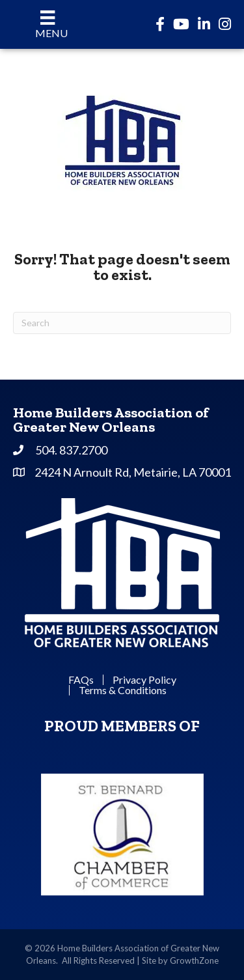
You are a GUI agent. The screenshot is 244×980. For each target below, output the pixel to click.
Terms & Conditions (123, 690)
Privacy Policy (144, 680)
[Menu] (48, 24)
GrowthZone (194, 960)
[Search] (122, 323)
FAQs (81, 680)
